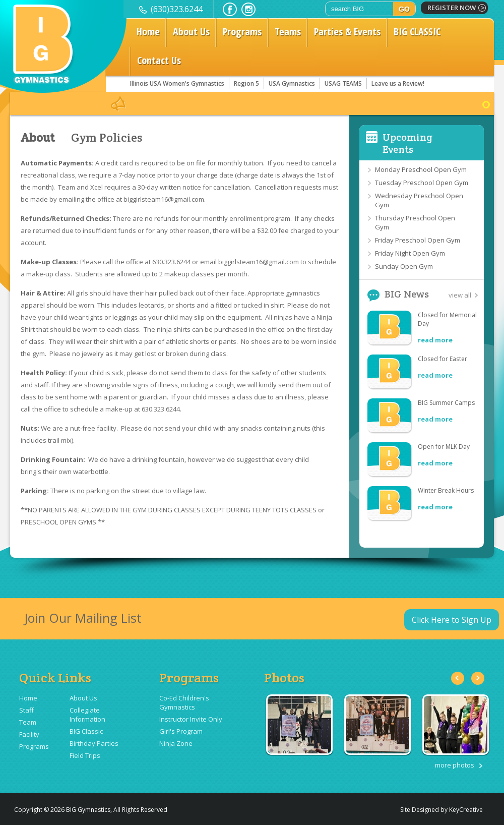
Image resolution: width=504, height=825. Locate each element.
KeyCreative (466, 810)
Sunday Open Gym (404, 266)
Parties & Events (347, 32)
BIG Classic (86, 731)
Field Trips (85, 755)
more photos (455, 765)
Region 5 (246, 83)
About (38, 138)
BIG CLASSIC (417, 32)
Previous (458, 678)
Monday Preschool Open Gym (421, 169)
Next (478, 678)
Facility (29, 734)
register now (452, 8)
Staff (26, 710)
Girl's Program (181, 731)
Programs (242, 32)
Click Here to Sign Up (452, 620)
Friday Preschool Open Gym (418, 240)
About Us (191, 32)
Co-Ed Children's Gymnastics (184, 702)
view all (460, 295)
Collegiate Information (87, 715)
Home (148, 32)
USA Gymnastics (292, 83)
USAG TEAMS (343, 83)
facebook (230, 9)
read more (435, 340)
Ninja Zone (176, 743)
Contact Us (159, 60)
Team (28, 722)
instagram (248, 9)
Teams (288, 32)
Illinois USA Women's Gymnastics (177, 83)
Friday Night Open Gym (410, 253)
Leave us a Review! (398, 83)
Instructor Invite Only (191, 719)
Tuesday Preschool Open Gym (422, 183)
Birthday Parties (94, 743)
